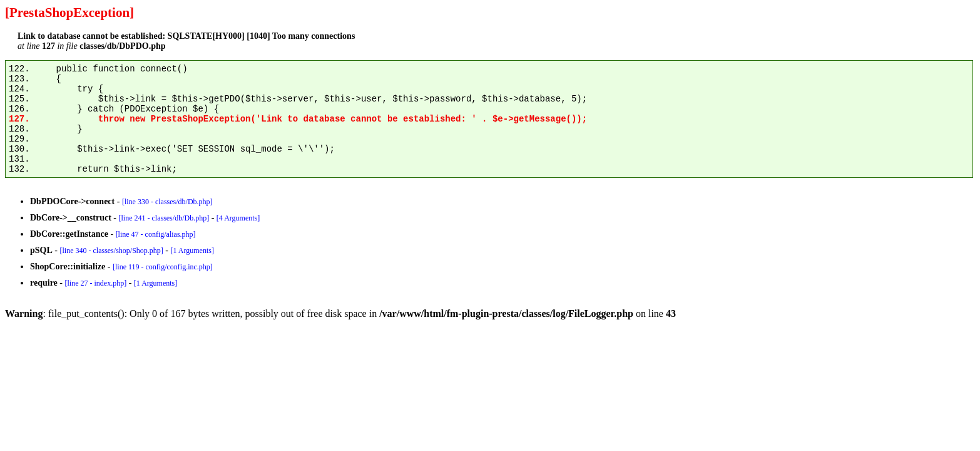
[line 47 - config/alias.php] (156, 234)
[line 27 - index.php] (95, 283)
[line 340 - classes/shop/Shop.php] (111, 251)
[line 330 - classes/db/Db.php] (167, 202)
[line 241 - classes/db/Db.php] (164, 218)
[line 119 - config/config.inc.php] (163, 267)
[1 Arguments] (192, 251)
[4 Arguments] (238, 218)
